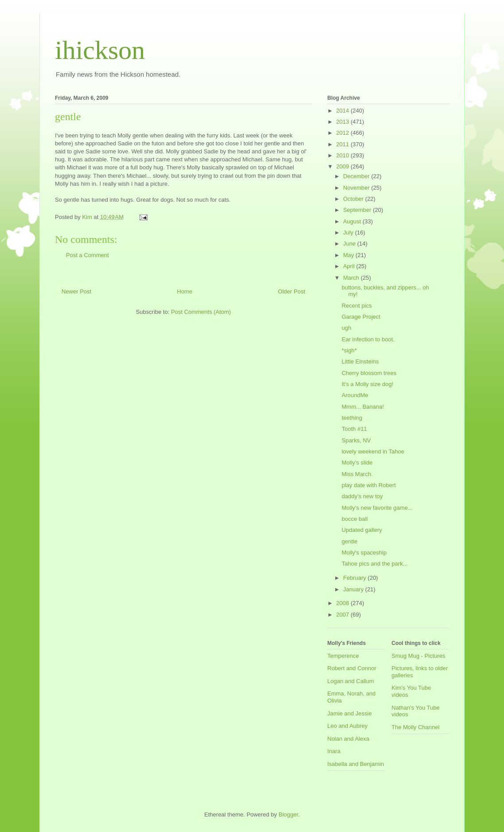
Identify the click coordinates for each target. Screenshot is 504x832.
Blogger (288, 814)
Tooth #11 (354, 429)
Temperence (343, 656)
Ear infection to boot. (368, 339)
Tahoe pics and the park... (374, 564)
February (356, 578)
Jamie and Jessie (349, 713)
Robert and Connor (352, 668)
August (353, 221)
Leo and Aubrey (347, 726)
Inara (334, 751)
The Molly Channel (415, 727)
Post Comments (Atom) (201, 312)
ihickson (100, 50)
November (357, 188)
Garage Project (361, 317)
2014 (343, 111)
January (354, 589)
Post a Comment (87, 255)
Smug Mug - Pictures (418, 656)
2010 (343, 155)
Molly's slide (357, 463)
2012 (343, 133)
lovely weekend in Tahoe (373, 451)
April (350, 266)
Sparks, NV (356, 440)
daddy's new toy (362, 496)
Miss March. (357, 474)
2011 (343, 144)
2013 (343, 122)
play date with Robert (368, 485)
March (352, 278)
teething (352, 418)
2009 (343, 166)
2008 (343, 603)
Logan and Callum (351, 681)
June (350, 244)
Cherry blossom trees (369, 373)
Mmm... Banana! (362, 407)
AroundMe (355, 395)
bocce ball (355, 519)
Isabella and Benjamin (356, 764)
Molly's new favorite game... (377, 508)
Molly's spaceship (364, 553)
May (349, 255)
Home (185, 291)
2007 (343, 615)
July (349, 232)
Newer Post (76, 291)
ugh (346, 328)
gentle (349, 541)
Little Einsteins (360, 361)
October (354, 199)
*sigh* (349, 350)
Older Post (292, 291)
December (357, 176)
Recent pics (357, 306)
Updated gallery (362, 530)
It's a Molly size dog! (367, 384)
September (358, 210)
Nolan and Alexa (348, 739)
